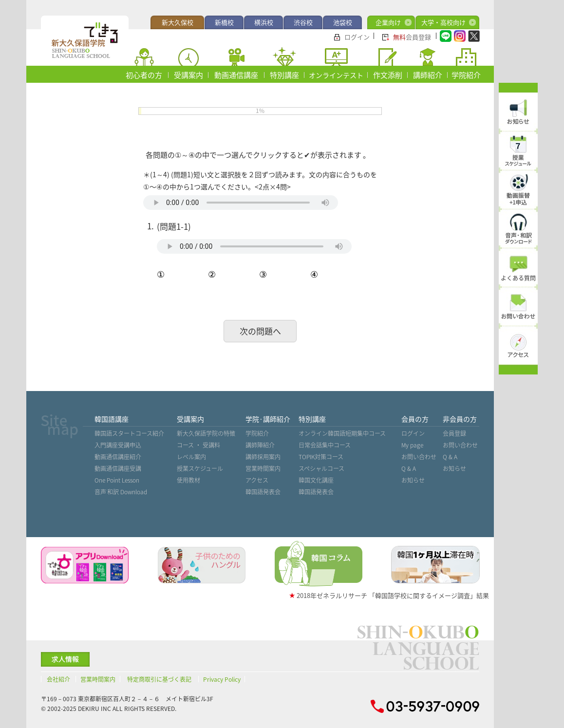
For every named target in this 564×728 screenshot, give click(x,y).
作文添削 (388, 75)
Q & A (409, 468)
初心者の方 (144, 75)
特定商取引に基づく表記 (159, 679)
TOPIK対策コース (321, 457)
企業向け (388, 22)
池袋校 (343, 22)
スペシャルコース (321, 468)
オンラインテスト (336, 75)
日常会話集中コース (325, 445)
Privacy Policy (222, 679)
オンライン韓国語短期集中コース (342, 433)
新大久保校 (178, 22)
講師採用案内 (263, 457)
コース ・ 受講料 (198, 445)
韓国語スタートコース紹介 (129, 433)
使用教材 (188, 480)
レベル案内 (191, 457)
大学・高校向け (443, 22)
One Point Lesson (117, 480)
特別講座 (284, 75)
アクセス (257, 480)
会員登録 (412, 37)
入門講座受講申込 (118, 445)
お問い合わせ (419, 457)
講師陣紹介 (260, 445)
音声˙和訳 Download (121, 492)
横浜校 (264, 22)
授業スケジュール (200, 468)
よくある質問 (518, 278)
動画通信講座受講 (118, 468)
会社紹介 (58, 679)
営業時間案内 (263, 468)
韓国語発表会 (263, 492)
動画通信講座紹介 (118, 457)
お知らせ (413, 480)
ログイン (357, 37)
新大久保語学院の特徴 (206, 433)
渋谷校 (303, 22)
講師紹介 (428, 75)
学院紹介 (466, 75)
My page (412, 445)
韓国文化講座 (316, 480)
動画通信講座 (236, 75)
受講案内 (188, 75)
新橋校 (224, 22)
